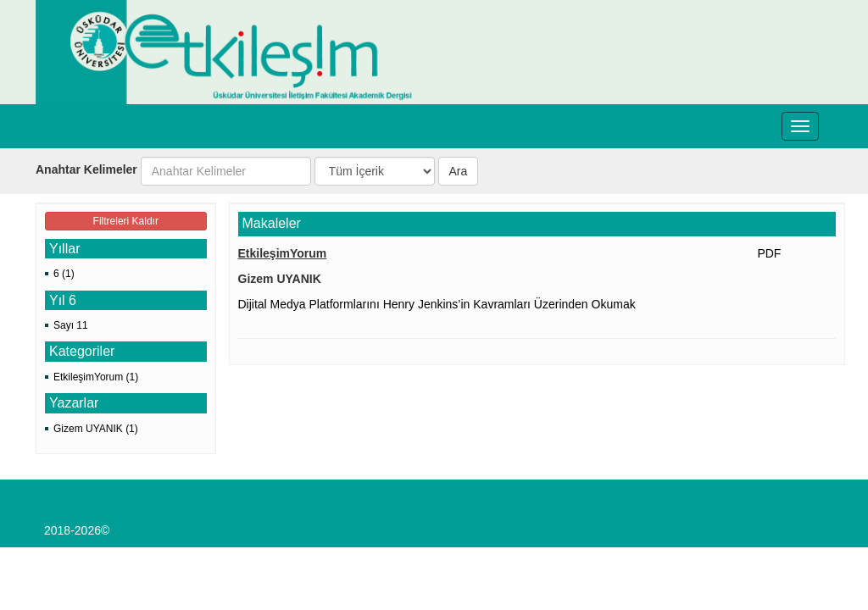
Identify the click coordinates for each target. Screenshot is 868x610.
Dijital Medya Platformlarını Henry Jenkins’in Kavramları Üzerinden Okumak (437, 304)
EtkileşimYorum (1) (96, 377)
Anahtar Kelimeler (86, 169)
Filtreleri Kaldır (126, 221)
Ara (459, 171)
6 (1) (64, 274)
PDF (769, 253)
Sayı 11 (71, 325)
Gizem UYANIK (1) (96, 429)
